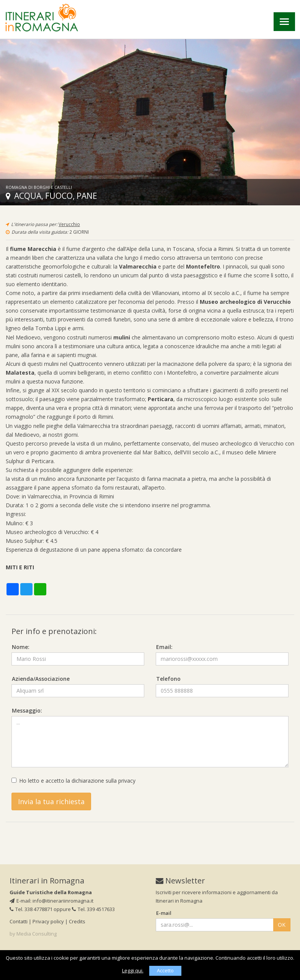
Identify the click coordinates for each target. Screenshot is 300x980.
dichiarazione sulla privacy (104, 781)
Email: (164, 647)
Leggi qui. (133, 970)
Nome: (21, 647)
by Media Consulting (33, 934)
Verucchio (69, 224)
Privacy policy (48, 921)
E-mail (164, 913)
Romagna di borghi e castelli (39, 187)
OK (282, 925)
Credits (77, 921)
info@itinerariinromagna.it (63, 901)
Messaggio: (27, 710)
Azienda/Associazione (41, 679)
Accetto (165, 970)
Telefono (168, 679)
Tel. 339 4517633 (93, 909)
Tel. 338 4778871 (31, 909)
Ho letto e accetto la (73, 781)
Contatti (19, 921)
